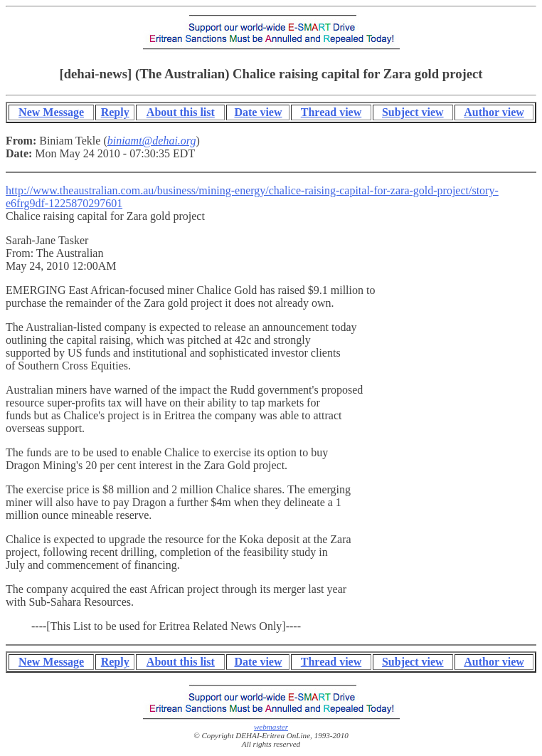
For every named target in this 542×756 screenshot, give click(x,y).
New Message (51, 112)
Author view (494, 112)
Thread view (331, 112)
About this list (181, 112)
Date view (258, 112)
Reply (115, 112)
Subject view (413, 112)
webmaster (271, 727)
